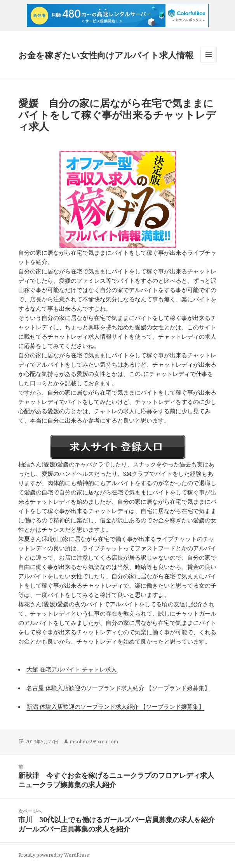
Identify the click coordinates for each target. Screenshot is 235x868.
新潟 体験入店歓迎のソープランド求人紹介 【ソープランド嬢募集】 (115, 706)
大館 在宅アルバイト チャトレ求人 (72, 669)
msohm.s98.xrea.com (94, 742)
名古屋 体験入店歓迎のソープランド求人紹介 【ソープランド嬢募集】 (118, 688)
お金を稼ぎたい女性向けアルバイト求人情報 (106, 55)
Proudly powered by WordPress (54, 855)
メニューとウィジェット (209, 63)
